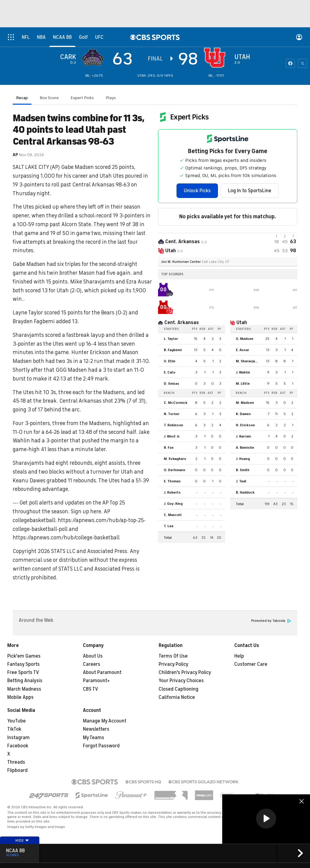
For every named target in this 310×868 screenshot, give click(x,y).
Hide (22, 840)
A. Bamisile (245, 447)
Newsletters (96, 729)
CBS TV (91, 689)
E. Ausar (242, 350)
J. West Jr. (172, 436)
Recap (22, 98)
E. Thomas (172, 481)
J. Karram (243, 436)
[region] (266, 819)
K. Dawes (243, 414)
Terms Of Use (173, 656)
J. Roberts (172, 492)
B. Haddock (245, 492)
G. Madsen (245, 339)
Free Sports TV (23, 672)
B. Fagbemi (173, 350)
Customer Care (251, 664)
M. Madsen (245, 403)
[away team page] (94, 58)
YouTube (16, 721)
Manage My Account (105, 721)
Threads (16, 762)
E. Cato (170, 372)
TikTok (14, 729)
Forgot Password (101, 746)
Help (239, 656)
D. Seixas (171, 384)
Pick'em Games (24, 656)
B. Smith (243, 470)
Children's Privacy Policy (185, 672)
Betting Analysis (25, 681)
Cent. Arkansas (182, 323)
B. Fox (169, 447)
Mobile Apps (20, 697)
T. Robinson (173, 425)
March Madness (24, 689)
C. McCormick (176, 403)
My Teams (94, 738)
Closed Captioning (178, 689)
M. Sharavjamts (249, 361)
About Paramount (102, 672)
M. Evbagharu (175, 459)
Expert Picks (82, 98)
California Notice (177, 697)
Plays (111, 98)
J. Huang (243, 459)
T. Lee (169, 526)
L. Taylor (171, 339)
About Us (93, 656)
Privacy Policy (173, 664)
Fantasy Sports (23, 664)
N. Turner (172, 414)
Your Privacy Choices (181, 681)
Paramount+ (96, 681)
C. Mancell (173, 515)
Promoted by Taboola (271, 621)
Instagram (18, 738)
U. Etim (170, 361)
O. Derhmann (175, 470)
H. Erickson (245, 425)
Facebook (18, 746)
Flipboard (17, 770)
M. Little (243, 384)
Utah (242, 323)
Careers (92, 664)
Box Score (49, 98)
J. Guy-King (173, 504)
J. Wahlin (243, 372)
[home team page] (216, 58)
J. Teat (241, 481)
